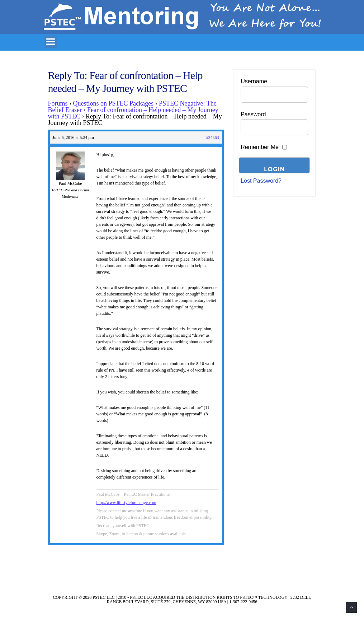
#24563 (213, 137)
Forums (58, 103)
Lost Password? (261, 181)
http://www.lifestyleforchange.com (126, 503)
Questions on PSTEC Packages (114, 103)
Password (253, 114)
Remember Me (260, 147)
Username (254, 81)
